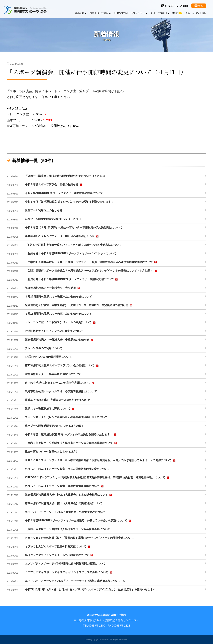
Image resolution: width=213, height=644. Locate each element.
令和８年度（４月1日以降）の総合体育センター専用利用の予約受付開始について (74, 228)
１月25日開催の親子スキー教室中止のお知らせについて (58, 297)
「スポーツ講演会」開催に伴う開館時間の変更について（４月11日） (66, 176)
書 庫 (177, 13)
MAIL (199, 6)
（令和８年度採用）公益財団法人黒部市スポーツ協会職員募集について (68, 529)
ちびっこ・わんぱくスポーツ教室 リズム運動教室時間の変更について (68, 469)
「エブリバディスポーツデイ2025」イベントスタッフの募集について (69, 572)
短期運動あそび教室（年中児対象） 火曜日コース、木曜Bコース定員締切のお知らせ (79, 305)
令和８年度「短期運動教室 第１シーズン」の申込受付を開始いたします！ (69, 202)
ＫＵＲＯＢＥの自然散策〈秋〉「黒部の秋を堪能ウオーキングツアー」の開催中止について (80, 538)
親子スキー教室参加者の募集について (50, 409)
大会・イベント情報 (196, 13)
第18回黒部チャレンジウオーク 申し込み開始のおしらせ (62, 236)
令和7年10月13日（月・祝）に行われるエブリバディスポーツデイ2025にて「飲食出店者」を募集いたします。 (92, 590)
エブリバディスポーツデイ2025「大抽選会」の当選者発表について (65, 512)
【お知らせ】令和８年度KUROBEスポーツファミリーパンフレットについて (71, 253)
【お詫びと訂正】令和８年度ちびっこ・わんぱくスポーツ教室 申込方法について (73, 245)
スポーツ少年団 (160, 13)
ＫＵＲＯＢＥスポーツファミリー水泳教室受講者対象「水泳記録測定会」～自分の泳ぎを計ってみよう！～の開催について (101, 460)
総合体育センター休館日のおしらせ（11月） (52, 452)
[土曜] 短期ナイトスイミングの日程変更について (54, 331)
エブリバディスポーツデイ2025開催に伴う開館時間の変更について (65, 564)
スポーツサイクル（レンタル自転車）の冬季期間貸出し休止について (66, 417)
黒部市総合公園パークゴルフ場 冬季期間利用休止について (61, 391)
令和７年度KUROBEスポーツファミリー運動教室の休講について (64, 193)
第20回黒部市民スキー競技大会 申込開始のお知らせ (60, 340)
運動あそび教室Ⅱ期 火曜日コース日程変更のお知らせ (58, 400)
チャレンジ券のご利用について (44, 348)
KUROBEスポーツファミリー (131, 13)
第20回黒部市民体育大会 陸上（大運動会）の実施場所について (64, 503)
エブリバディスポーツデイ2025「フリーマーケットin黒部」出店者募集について (76, 581)
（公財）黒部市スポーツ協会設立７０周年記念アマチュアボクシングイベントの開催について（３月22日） (92, 271)
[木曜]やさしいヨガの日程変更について (49, 357)
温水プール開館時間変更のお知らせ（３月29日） (54, 219)
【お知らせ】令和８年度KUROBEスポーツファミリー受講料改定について (72, 279)
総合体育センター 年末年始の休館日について (53, 374)
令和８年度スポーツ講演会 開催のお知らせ (54, 185)
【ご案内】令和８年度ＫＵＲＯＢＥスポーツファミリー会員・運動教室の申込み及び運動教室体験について (91, 262)
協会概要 (81, 13)
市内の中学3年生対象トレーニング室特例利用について (60, 383)
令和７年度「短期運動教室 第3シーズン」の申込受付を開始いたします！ (71, 435)
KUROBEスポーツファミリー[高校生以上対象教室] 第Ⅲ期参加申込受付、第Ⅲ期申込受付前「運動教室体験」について (98, 478)
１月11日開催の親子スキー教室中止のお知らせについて (58, 314)
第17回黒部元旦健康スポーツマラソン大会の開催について (62, 366)
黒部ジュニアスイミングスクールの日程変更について (59, 555)
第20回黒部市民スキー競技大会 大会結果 (53, 288)
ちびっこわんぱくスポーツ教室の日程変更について (58, 547)
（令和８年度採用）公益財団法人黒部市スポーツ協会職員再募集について (71, 443)
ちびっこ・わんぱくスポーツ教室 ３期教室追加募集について (65, 486)
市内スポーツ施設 (100, 13)
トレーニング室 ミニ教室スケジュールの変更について (61, 323)
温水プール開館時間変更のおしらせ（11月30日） (55, 426)
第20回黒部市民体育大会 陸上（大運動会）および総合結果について (69, 495)
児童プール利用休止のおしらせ (44, 210)
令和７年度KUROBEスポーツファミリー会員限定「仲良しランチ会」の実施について (78, 521)
